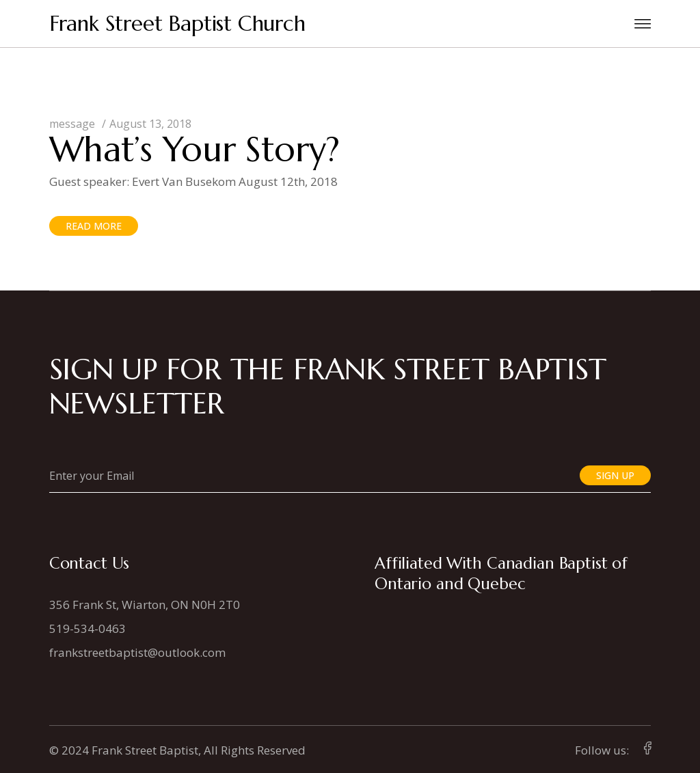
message (72, 124)
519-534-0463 (87, 628)
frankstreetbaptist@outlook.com (137, 652)
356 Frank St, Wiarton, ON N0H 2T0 (145, 605)
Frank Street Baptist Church (177, 24)
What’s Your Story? (194, 149)
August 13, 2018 (150, 124)
